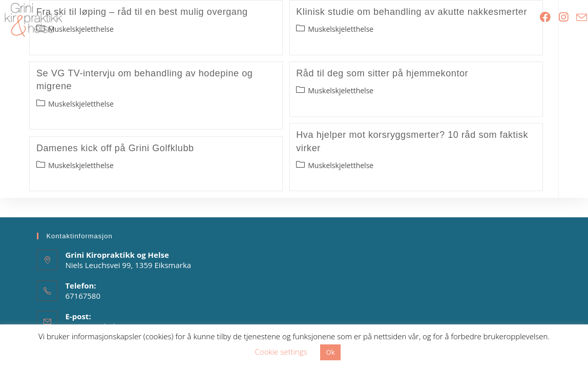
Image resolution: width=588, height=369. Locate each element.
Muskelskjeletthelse (81, 104)
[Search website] (521, 18)
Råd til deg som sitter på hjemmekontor (382, 73)
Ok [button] (331, 352)
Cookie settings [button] (281, 352)
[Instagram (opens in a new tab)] (563, 17)
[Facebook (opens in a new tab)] (545, 17)
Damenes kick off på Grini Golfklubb (115, 148)
